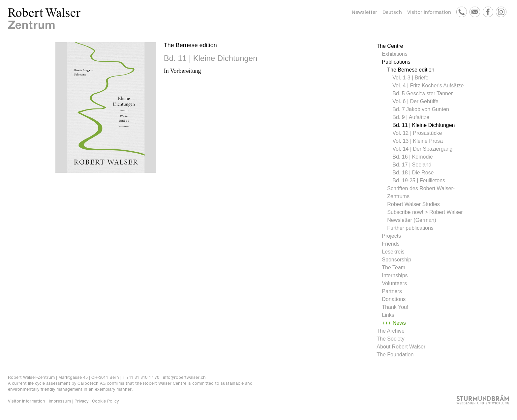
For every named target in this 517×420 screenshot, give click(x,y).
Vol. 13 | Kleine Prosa (418, 141)
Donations (394, 299)
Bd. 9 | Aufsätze (411, 117)
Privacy (81, 401)
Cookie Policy (105, 401)
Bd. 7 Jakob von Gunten (421, 109)
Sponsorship (396, 260)
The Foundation (395, 355)
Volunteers (394, 283)
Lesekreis (393, 252)
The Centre (390, 46)
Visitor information (429, 12)
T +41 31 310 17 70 (141, 377)
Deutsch (392, 12)
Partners (392, 291)
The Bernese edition (411, 70)
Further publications (410, 228)
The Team (394, 268)
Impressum (60, 401)
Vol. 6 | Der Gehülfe (415, 101)
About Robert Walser (401, 347)
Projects (391, 236)
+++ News (394, 323)
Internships (395, 275)
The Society (390, 339)
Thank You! (395, 307)
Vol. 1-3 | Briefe (410, 78)
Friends (391, 244)
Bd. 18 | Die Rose (413, 173)
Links (388, 315)
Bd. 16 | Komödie (412, 157)
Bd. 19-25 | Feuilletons (419, 180)
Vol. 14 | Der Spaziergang (422, 149)
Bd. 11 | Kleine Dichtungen (424, 125)
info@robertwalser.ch (184, 377)
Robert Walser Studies (413, 204)
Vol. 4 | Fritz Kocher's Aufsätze (428, 86)
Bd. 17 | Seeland (412, 165)
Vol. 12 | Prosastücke (417, 133)
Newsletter (365, 12)
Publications (396, 62)
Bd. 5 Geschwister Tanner (423, 93)
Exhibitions (395, 54)
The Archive (390, 331)
